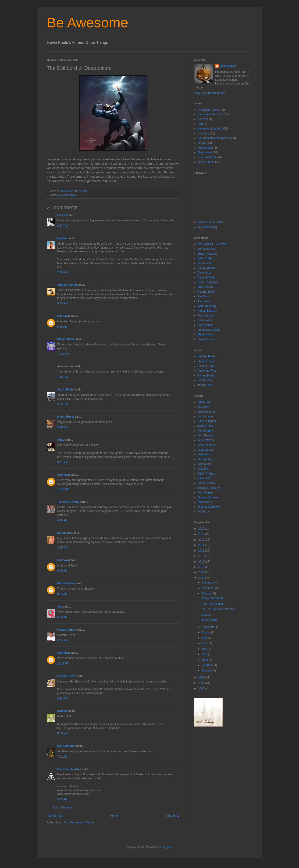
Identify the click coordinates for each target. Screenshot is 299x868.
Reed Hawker (206, 316)
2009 (202, 572)
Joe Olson (204, 296)
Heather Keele (206, 356)
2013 (202, 551)
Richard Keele (67, 583)
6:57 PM (62, 226)
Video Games (206, 162)
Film (200, 124)
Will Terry (203, 512)
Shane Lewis (205, 334)
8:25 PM (62, 303)
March (206, 660)
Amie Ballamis (206, 412)
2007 (202, 678)
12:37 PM (63, 354)
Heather (62, 238)
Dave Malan (205, 273)
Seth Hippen (205, 492)
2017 (202, 529)
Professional (205, 148)
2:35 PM (62, 404)
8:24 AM (62, 594)
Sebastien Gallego (209, 330)
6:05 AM (62, 571)
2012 (202, 556)
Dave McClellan (207, 278)
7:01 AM (62, 757)
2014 (202, 545)
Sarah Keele (205, 380)
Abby (61, 440)
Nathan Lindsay (207, 311)
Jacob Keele (65, 390)
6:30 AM (62, 327)
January (207, 671)
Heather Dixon (67, 676)
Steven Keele (66, 339)
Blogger (166, 847)
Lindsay (62, 215)
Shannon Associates (210, 222)
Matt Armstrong (207, 306)
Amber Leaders (67, 285)
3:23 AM (62, 799)
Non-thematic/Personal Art (214, 138)
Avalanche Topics (67, 195)
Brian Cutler (205, 258)
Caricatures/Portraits (210, 114)
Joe (60, 607)
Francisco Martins (69, 769)
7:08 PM (62, 272)
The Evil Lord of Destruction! (219, 609)
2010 (202, 567)
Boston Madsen (207, 254)
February (208, 665)
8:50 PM (62, 733)
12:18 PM (63, 664)
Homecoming (209, 620)
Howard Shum (67, 630)
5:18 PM (62, 427)
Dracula (206, 615)
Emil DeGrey (205, 287)
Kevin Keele (228, 66)
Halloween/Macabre (210, 129)
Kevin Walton (206, 440)
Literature (203, 134)
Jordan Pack (205, 426)
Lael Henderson (207, 445)
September (209, 627)
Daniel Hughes (207, 421)
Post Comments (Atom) (78, 822)
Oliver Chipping (207, 474)
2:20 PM (62, 548)
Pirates (202, 143)
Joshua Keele (206, 376)
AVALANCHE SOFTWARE (214, 244)
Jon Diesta (204, 301)
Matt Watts (204, 454)
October (207, 594)
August (206, 633)
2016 (202, 534)
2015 (202, 540)
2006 (202, 683)
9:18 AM (62, 520)
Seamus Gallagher (209, 488)
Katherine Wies (207, 371)
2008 (202, 578)
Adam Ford (204, 402)
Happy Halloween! (212, 598)
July (205, 638)
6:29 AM (62, 617)
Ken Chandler (66, 746)
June (205, 643)
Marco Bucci (66, 417)
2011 (202, 562)
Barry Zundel (205, 416)
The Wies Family (68, 502)
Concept (203, 119)
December (208, 583)
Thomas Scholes (208, 497)
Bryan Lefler (205, 263)
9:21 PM (62, 462)
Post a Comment (63, 808)
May (205, 649)
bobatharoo (65, 533)
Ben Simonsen (206, 249)
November (208, 588)
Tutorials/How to (207, 157)
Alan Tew (203, 407)
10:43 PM (63, 489)
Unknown (64, 316)
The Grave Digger (212, 604)
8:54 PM (62, 640)
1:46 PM (62, 377)
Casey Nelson (206, 268)
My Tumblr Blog (207, 227)
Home (114, 816)
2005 (202, 689)
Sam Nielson (205, 325)
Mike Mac (203, 469)
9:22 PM (62, 699)
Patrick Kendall (207, 483)
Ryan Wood (205, 320)
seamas (63, 711)
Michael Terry (206, 459)
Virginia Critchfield (209, 507)
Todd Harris (205, 502)
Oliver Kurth (205, 478)
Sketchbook (205, 152)
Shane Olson (205, 339)
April (205, 654)
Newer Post (55, 816)
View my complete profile (209, 93)
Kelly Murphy (205, 431)
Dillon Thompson (208, 282)
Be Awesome (87, 23)
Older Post (172, 816)
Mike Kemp (204, 464)
